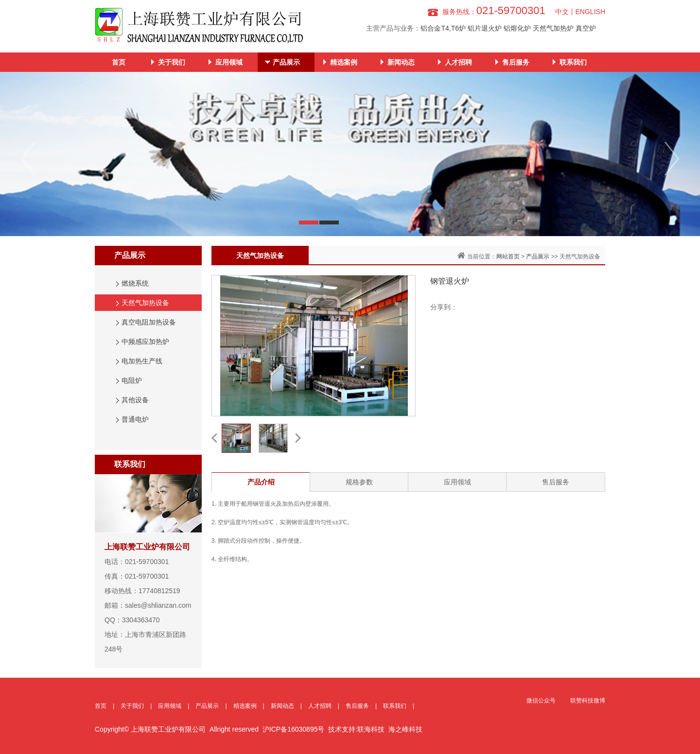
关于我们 (172, 62)
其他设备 (135, 400)
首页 (119, 62)
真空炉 (586, 28)
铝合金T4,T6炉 (443, 28)
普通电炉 (135, 419)
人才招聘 (458, 62)
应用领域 (229, 62)
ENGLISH (590, 12)
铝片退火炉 (485, 28)
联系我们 (573, 62)
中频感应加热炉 (145, 342)
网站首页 (508, 257)
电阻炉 (132, 380)
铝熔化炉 (517, 28)
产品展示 (286, 62)
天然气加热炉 (553, 28)
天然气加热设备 (145, 303)
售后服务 (516, 62)
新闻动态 (401, 62)
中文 (562, 12)
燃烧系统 (135, 283)
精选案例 (344, 62)
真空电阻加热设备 (149, 322)
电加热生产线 (142, 361)
